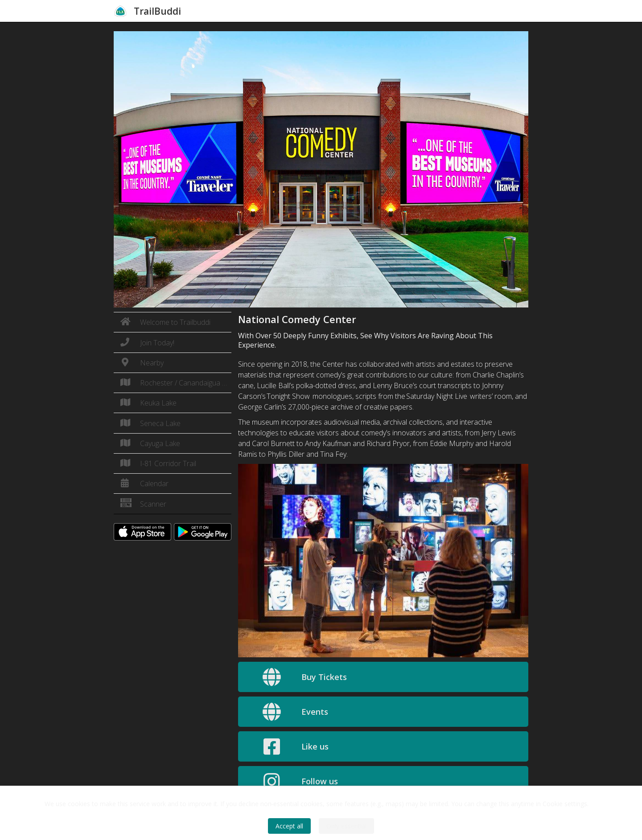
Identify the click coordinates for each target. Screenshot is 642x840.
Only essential (346, 826)
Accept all (289, 826)
